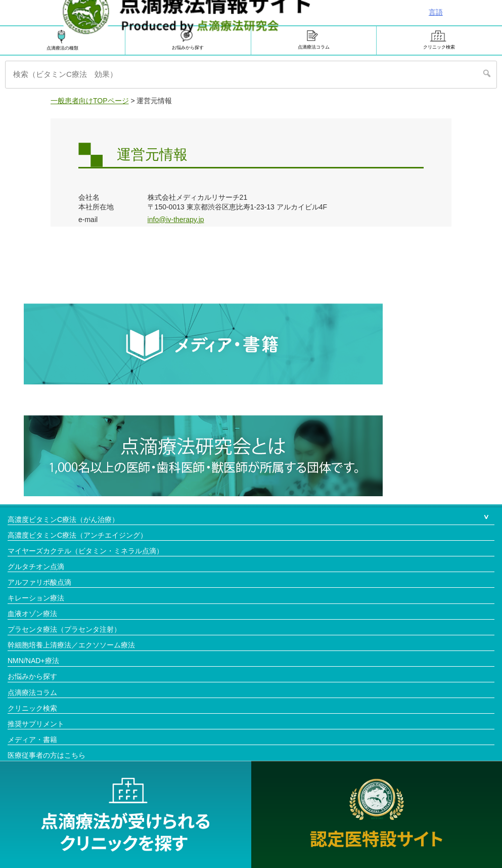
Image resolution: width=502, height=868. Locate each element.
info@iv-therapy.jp (176, 220)
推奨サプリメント (36, 724)
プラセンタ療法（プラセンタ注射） (64, 629)
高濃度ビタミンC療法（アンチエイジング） (77, 535)
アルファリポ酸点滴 (39, 582)
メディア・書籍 (32, 740)
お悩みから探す (32, 676)
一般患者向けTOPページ (90, 101)
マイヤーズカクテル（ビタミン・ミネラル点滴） (85, 551)
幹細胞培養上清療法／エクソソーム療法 (71, 645)
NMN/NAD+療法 (33, 661)
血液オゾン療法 (32, 614)
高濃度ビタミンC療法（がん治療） (63, 519)
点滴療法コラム (314, 40)
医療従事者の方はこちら (47, 755)
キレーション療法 (36, 598)
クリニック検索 (439, 40)
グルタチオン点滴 (36, 567)
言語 (436, 12)
